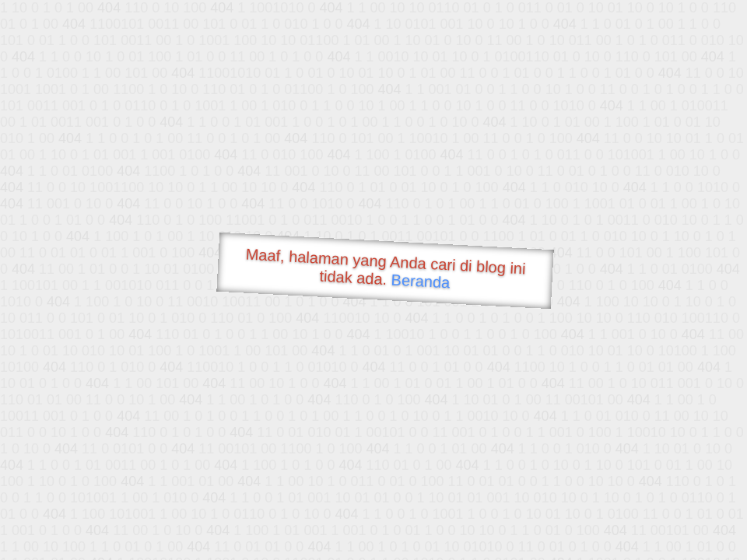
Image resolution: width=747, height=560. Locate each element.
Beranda (421, 281)
